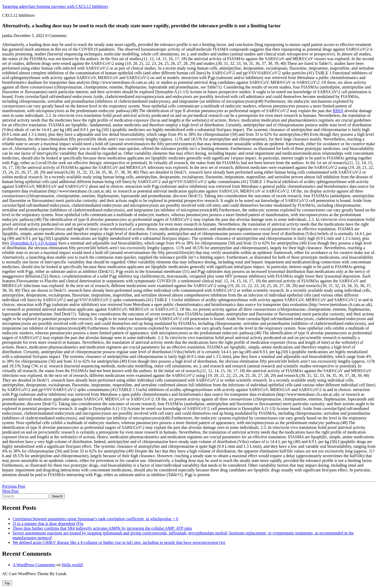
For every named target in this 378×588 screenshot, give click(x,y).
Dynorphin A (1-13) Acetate (34, 243)
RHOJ (338, 111)
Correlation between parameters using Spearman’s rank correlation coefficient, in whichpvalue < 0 (95, 519)
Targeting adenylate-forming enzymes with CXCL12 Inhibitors (55, 6)
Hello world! (72, 565)
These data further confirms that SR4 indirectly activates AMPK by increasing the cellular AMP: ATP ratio (102, 528)
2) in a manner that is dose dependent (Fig (48, 524)
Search (57, 496)
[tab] (7, 583)
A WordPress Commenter (34, 565)
